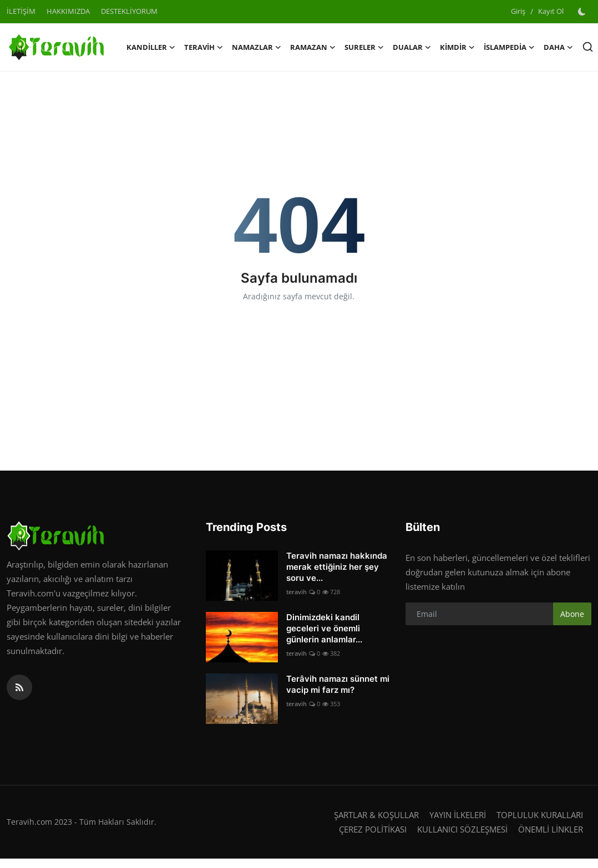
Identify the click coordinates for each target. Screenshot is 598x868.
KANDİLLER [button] (151, 47)
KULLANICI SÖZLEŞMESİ (462, 829)
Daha (558, 47)
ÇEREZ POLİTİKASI (373, 829)
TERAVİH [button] (204, 47)
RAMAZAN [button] (313, 47)
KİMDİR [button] (457, 47)
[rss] (19, 687)
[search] (588, 47)
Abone (572, 614)
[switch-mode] (583, 12)
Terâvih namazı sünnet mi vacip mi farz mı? (338, 684)
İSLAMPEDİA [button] (509, 47)
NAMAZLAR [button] (257, 47)
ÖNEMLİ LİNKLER (551, 829)
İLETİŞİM (21, 11)
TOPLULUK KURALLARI (540, 815)
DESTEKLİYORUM (129, 11)
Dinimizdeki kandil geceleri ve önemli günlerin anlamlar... (324, 628)
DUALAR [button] (412, 47)
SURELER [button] (364, 47)
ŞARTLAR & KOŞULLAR (376, 815)
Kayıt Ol (551, 11)
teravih (297, 592)
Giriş (518, 11)
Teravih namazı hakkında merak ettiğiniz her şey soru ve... (337, 567)
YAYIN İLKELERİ (458, 815)
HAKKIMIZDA (68, 11)
